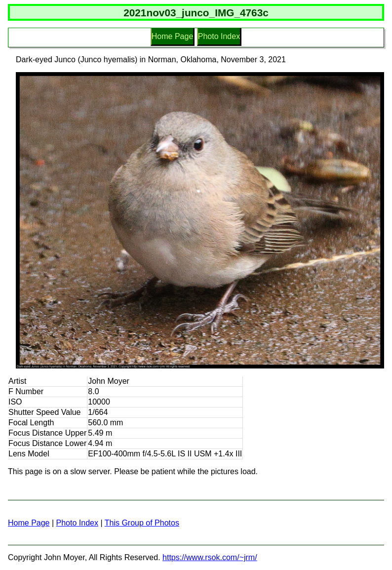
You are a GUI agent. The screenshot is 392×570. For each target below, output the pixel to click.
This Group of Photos (142, 523)
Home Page (173, 36)
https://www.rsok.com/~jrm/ (210, 557)
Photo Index (219, 36)
